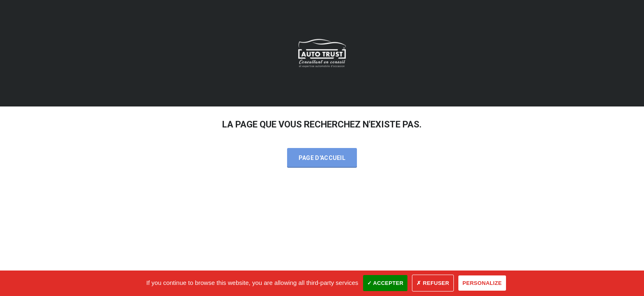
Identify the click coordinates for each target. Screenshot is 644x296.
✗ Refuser (433, 283)
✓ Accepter (385, 283)
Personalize (482, 283)
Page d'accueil (322, 158)
